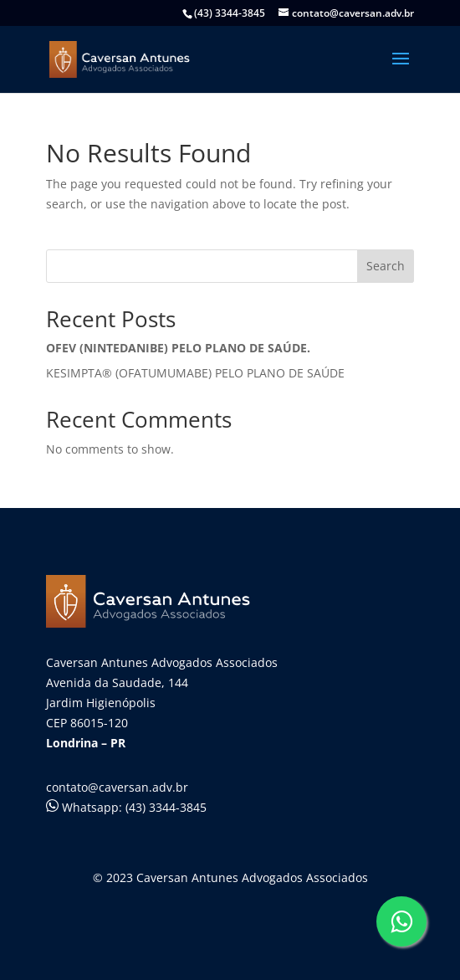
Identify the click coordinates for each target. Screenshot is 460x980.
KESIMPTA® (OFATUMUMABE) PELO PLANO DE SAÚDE (195, 373)
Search (386, 266)
